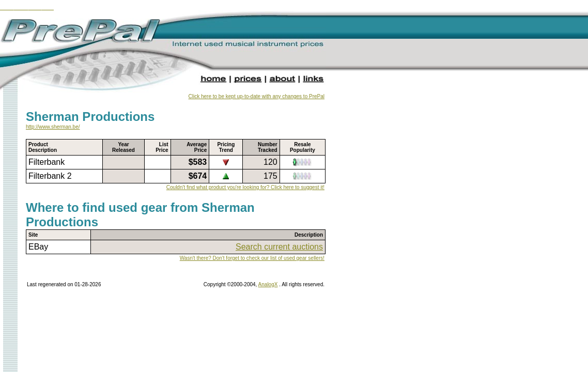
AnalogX (268, 284)
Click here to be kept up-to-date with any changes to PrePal (257, 96)
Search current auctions (279, 247)
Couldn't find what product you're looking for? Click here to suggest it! (245, 187)
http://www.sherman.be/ (53, 127)
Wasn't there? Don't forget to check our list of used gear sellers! (252, 258)
